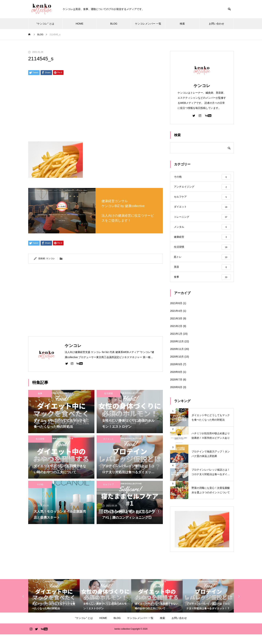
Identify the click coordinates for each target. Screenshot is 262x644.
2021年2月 (176, 336)
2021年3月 (176, 328)
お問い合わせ (217, 24)
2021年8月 (176, 313)
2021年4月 (176, 320)
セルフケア (108, 484)
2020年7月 (176, 389)
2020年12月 (177, 351)
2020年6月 (176, 397)
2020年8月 (176, 382)
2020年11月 (177, 359)
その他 (40, 484)
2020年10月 (177, 366)
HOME (80, 24)
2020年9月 (176, 374)
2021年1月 (176, 343)
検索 (182, 24)
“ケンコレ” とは (45, 24)
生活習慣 (108, 394)
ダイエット (108, 439)
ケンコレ (51, 258)
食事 (40, 394)
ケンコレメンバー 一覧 (148, 24)
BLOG (114, 24)
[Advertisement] (96, 110)
